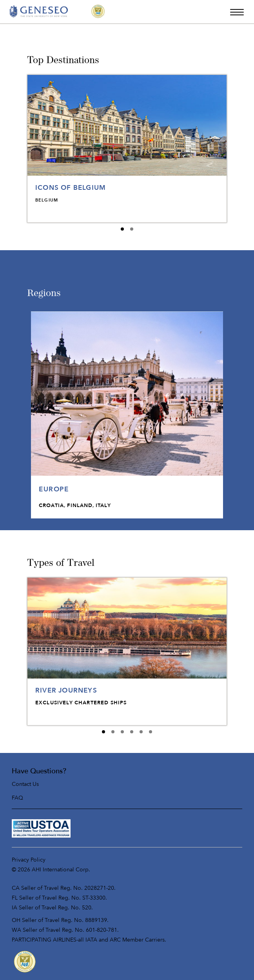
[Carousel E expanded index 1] (113, 732)
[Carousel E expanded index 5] (151, 732)
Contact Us (25, 784)
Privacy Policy (29, 860)
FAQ (17, 798)
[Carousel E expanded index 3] (132, 732)
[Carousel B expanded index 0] (122, 229)
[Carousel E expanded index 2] (122, 732)
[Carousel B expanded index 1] (132, 229)
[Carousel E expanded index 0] (103, 732)
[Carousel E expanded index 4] (141, 732)
